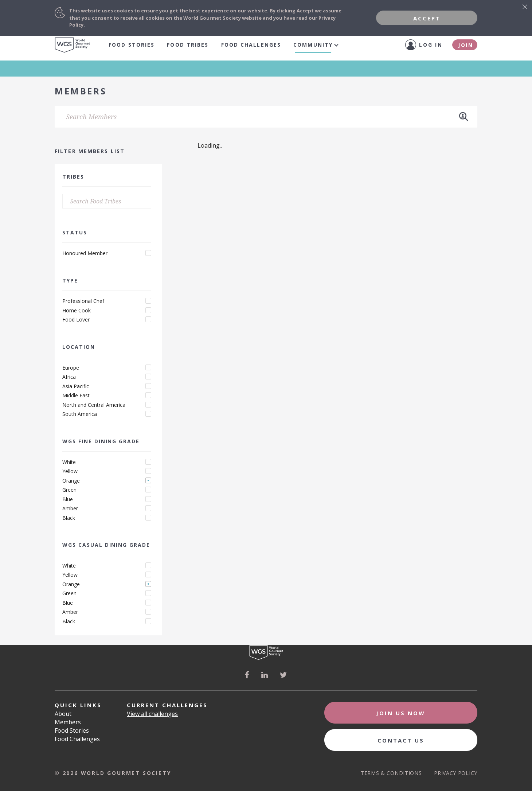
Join (466, 45)
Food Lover (76, 320)
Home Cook (77, 311)
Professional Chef (83, 301)
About (63, 714)
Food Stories (132, 45)
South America (80, 414)
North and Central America (94, 405)
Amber (70, 508)
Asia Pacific (76, 386)
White (69, 462)
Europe (71, 368)
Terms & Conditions (391, 773)
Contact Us (401, 740)
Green (69, 490)
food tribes (188, 45)
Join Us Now (401, 713)
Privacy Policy (456, 773)
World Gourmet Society (73, 45)
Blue (68, 499)
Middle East (76, 395)
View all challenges (152, 714)
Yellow (70, 471)
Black (69, 518)
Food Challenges (251, 45)
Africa (69, 377)
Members (68, 722)
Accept (427, 18)
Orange (71, 481)
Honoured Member (85, 253)
